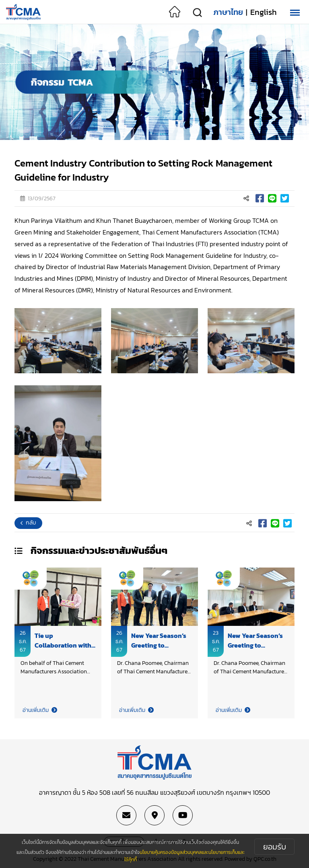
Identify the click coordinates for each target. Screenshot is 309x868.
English (264, 12)
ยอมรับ (275, 847)
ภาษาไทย (228, 12)
